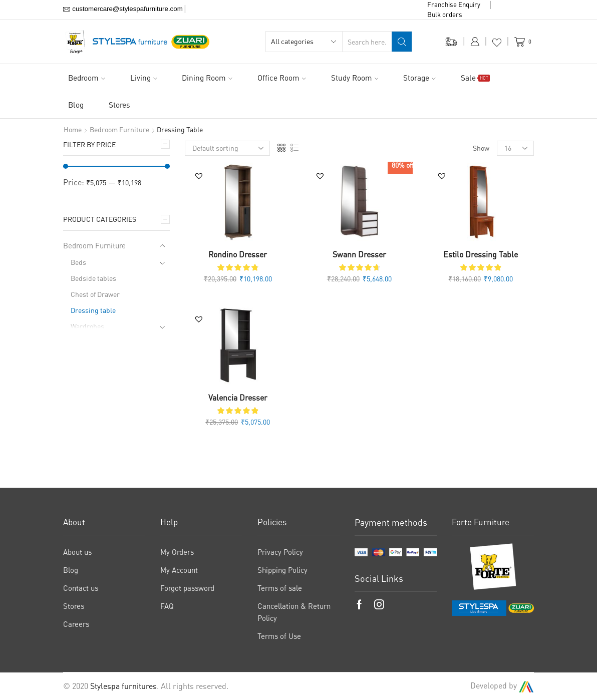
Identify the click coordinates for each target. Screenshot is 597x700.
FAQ (167, 606)
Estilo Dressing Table (481, 254)
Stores (119, 105)
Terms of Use (279, 636)
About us (77, 552)
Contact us (81, 588)
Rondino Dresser (238, 254)
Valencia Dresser (238, 398)
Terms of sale (280, 588)
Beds (78, 262)
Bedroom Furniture (119, 129)
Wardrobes (87, 326)
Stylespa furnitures (123, 686)
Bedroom (87, 78)
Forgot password (187, 588)
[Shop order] (227, 148)
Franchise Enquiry (454, 5)
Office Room (282, 78)
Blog (76, 105)
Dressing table (93, 310)
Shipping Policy (282, 570)
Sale (475, 78)
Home (73, 129)
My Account (179, 570)
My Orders (177, 552)
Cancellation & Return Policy (294, 612)
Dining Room (207, 78)
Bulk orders (445, 15)
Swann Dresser (359, 254)
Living (144, 78)
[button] (199, 176)
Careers (76, 624)
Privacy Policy (280, 552)
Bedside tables (93, 278)
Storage (419, 78)
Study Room (355, 78)
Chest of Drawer (95, 294)
